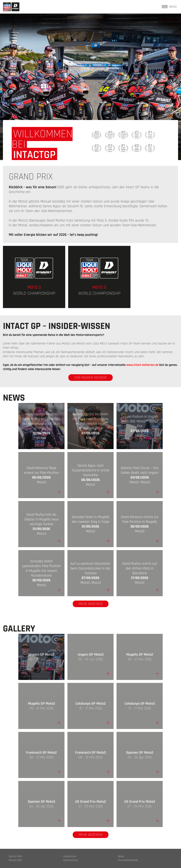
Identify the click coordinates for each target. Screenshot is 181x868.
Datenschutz (71, 860)
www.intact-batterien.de (142, 365)
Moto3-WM (15, 860)
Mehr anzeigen (91, 604)
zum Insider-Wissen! (90, 378)
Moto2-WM (15, 856)
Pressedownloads (128, 860)
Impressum (70, 856)
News (121, 856)
